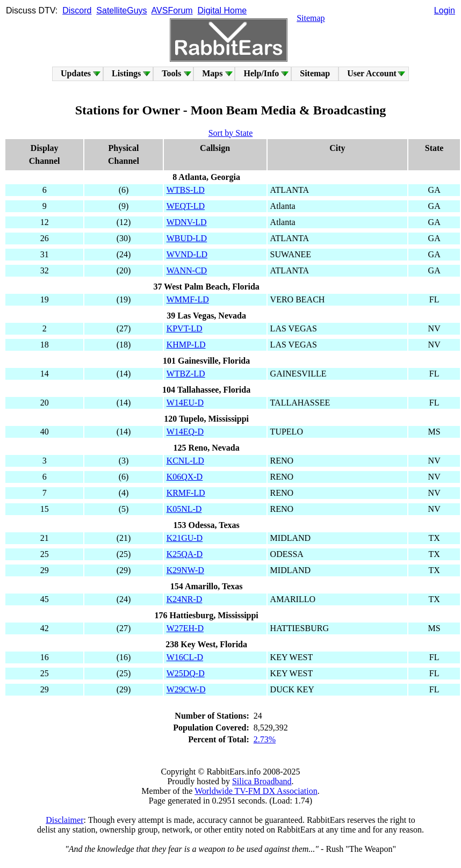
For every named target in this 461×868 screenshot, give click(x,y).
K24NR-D (185, 599)
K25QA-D (185, 554)
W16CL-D (185, 657)
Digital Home (222, 10)
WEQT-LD (186, 206)
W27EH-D (185, 628)
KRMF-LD (186, 493)
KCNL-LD (185, 461)
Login (445, 10)
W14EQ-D (185, 432)
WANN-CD (187, 270)
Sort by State (231, 133)
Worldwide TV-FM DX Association (256, 791)
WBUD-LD (187, 238)
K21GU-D (185, 538)
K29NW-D (185, 570)
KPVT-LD (185, 328)
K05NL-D (184, 509)
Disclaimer (64, 820)
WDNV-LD (187, 222)
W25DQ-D (186, 673)
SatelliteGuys (121, 10)
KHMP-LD (186, 345)
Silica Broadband (262, 781)
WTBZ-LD (186, 374)
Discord (77, 10)
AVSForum (172, 10)
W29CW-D (186, 689)
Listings (126, 73)
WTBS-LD (186, 190)
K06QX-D (185, 477)
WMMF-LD (188, 299)
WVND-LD (187, 254)
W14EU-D (185, 403)
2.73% (265, 739)
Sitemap (311, 18)
